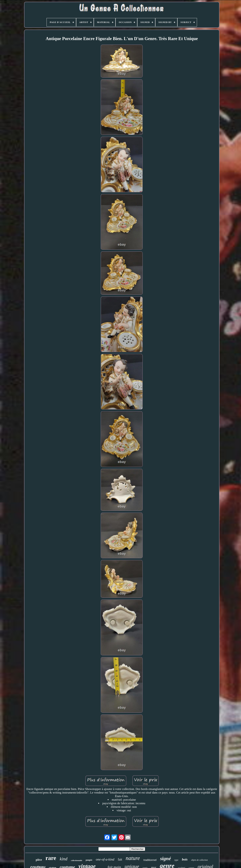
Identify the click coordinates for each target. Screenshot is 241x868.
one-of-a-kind (105, 859)
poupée (89, 860)
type (176, 860)
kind (64, 859)
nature (133, 858)
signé (166, 858)
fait (120, 859)
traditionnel (150, 860)
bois (185, 859)
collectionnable (77, 860)
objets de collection (199, 860)
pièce (39, 860)
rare (51, 858)
